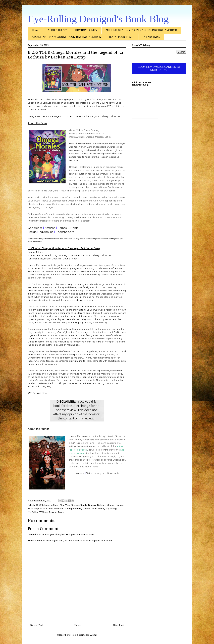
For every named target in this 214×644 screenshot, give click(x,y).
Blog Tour (65, 505)
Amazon (50, 228)
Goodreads (35, 228)
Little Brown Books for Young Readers (61, 509)
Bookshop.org (65, 232)
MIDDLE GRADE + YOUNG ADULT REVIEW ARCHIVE (141, 30)
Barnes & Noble (68, 228)
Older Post (118, 625)
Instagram (100, 473)
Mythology (111, 509)
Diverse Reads (79, 505)
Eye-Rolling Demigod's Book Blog (98, 19)
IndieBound (46, 232)
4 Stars (55, 505)
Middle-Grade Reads (93, 509)
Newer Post (37, 625)
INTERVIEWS (151, 37)
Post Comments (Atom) (84, 635)
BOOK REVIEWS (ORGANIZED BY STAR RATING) (159, 68)
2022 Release (43, 505)
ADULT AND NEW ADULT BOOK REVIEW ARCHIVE (66, 37)
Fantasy (92, 505)
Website (80, 473)
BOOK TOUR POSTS (122, 37)
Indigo (33, 232)
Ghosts (111, 505)
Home (35, 30)
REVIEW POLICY (86, 30)
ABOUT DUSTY (57, 30)
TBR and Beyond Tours (52, 512)
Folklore (102, 505)
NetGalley (33, 512)
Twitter (90, 473)
